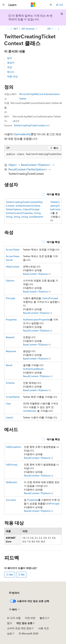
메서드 (11, 72)
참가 (10, 623)
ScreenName (13, 397)
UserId (9, 417)
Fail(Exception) (13, 447)
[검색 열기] (51, 5)
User (8, 403)
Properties (11, 319)
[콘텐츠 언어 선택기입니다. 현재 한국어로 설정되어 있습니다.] (14, 593)
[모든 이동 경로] (7, 29)
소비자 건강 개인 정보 (19, 628)
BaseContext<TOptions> (36, 165)
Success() (11, 500)
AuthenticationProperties (37, 319)
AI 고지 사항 (14, 618)
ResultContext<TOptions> (37, 313)
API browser (28, 29)
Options (10, 280)
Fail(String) (12, 464)
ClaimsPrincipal (50, 298)
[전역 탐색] (4, 5)
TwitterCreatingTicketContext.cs (31, 125)
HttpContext (12, 266)
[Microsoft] (33, 5)
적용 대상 (12, 76)
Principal (10, 298)
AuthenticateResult (33, 369)
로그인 (59, 5)
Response (11, 351)
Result (9, 365)
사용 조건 (43, 628)
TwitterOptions (36, 169)
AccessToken (13, 250)
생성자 (11, 63)
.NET (15, 29)
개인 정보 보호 (24, 623)
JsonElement (30, 411)
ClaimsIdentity (22, 134)
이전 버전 (30, 618)
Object (12, 165)
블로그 (43, 618)
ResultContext (17, 169)
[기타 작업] (59, 29)
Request (10, 337)
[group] (33, 154)
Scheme (10, 383)
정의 (10, 58)
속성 (10, 67)
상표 (10, 633)
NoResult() (11, 482)
